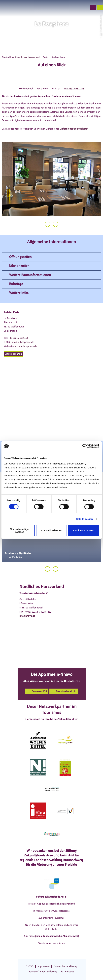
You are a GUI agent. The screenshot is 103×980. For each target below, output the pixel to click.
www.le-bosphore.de (26, 346)
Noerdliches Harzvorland (28, 57)
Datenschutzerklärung (65, 966)
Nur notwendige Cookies (19, 530)
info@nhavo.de (27, 616)
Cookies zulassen (84, 530)
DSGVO (30, 966)
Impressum (44, 966)
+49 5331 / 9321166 (74, 89)
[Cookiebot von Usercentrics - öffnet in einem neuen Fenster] (85, 446)
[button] (68, 8)
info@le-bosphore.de (23, 342)
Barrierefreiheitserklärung (43, 972)
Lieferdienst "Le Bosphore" (74, 129)
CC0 (101, 34)
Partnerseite (68, 972)
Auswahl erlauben (51, 530)
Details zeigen (84, 519)
